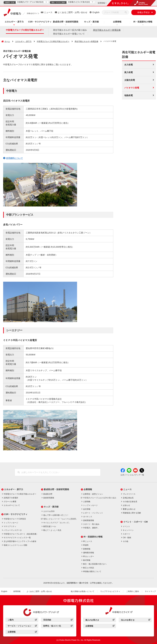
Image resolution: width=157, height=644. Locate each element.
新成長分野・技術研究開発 (66, 22)
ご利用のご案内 (133, 591)
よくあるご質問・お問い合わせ (73, 12)
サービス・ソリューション (22, 626)
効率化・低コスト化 (58, 626)
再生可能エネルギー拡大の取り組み (70, 30)
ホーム (7, 41)
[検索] (126, 12)
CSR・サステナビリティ (40, 22)
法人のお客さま (136, 620)
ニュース (48, 12)
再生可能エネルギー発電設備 (107, 30)
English (96, 12)
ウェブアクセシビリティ (110, 591)
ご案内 (22, 620)
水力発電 (128, 65)
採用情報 (17, 591)
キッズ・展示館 (91, 22)
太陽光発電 (130, 80)
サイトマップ (150, 591)
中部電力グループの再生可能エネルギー (25, 30)
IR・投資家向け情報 (143, 22)
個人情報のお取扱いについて (82, 591)
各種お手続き (144, 12)
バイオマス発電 (132, 88)
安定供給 (58, 620)
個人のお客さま (100, 620)
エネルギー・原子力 (14, 22)
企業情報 (117, 22)
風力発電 (128, 72)
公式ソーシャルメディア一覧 (132, 475)
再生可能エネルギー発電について (69, 34)
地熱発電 (128, 95)
